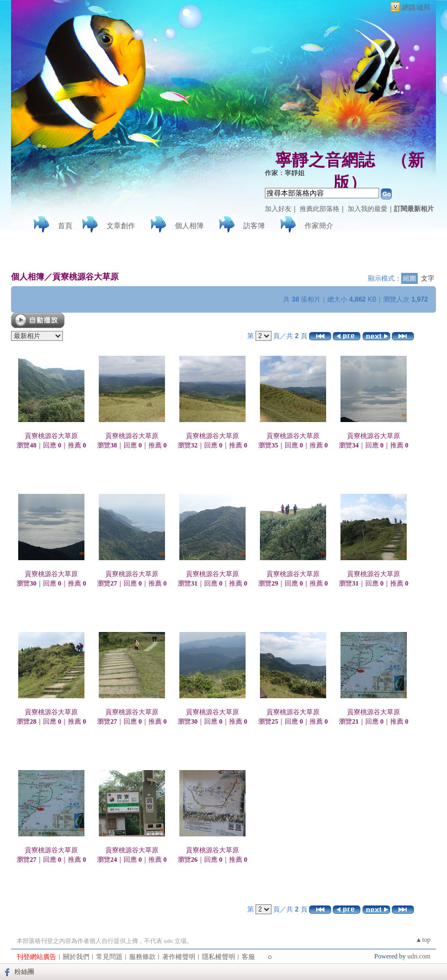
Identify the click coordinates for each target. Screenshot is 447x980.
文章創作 (121, 226)
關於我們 (76, 957)
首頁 (65, 226)
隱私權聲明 (219, 957)
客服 (248, 957)
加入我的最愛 (368, 209)
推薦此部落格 (320, 209)
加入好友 (278, 209)
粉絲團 (24, 972)
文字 (428, 278)
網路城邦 (416, 7)
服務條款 (142, 957)
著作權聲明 (179, 957)
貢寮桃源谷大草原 (86, 276)
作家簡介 (319, 226)
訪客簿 (254, 226)
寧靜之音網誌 (325, 160)
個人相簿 (189, 226)
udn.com (419, 956)
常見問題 (109, 957)
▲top (423, 940)
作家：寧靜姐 (285, 173)
